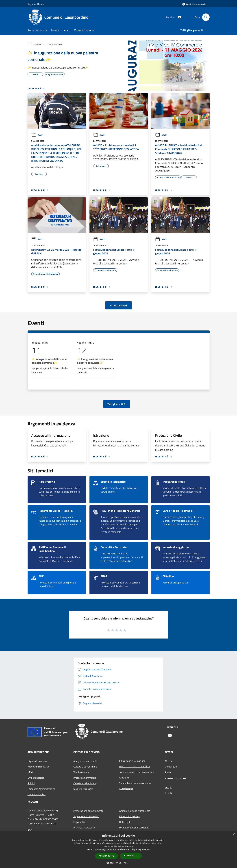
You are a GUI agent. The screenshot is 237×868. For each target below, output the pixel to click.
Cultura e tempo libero (85, 767)
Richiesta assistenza (84, 827)
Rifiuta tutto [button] (131, 856)
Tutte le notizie (118, 305)
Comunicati (171, 767)
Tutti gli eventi (117, 404)
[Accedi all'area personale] (194, 4)
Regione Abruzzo (36, 4)
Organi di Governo (37, 761)
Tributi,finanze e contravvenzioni (136, 772)
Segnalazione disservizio (86, 816)
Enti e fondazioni (36, 778)
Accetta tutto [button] (107, 856)
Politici (31, 783)
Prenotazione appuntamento (88, 811)
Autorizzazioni (127, 789)
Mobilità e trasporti (83, 789)
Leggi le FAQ (80, 822)
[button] (119, 863)
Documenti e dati (37, 794)
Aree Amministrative (39, 767)
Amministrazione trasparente (135, 811)
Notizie (37, 44)
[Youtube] (178, 17)
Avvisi (37, 135)
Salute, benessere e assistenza (135, 783)
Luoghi (169, 787)
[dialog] (118, 850)
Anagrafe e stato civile (85, 761)
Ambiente (124, 778)
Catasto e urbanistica (85, 783)
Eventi (168, 793)
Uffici (30, 772)
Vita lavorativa (81, 772)
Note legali (125, 822)
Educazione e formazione (132, 761)
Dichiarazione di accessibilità (134, 827)
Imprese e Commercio (85, 778)
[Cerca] (206, 17)
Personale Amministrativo (41, 789)
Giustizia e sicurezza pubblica (135, 766)
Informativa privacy (129, 816)
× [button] (234, 834)
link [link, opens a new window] (148, 849)
